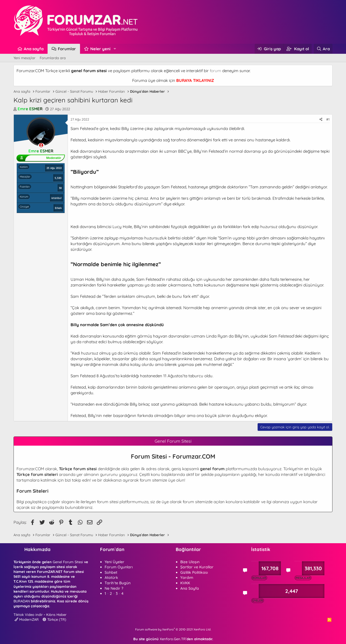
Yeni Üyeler (114, 562)
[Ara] (323, 49)
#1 (328, 119)
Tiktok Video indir (28, 615)
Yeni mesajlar (24, 58)
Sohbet (111, 572)
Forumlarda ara (53, 58)
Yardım (187, 578)
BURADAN (22, 601)
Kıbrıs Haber (56, 615)
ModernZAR (27, 619)
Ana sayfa (34, 49)
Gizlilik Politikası (194, 572)
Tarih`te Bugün (118, 583)
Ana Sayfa (190, 588)
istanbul (56, 198)
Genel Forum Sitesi (68, 562)
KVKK (185, 583)
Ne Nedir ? (114, 588)
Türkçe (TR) (54, 619)
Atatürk (111, 578)
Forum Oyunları (119, 567)
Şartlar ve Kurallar (197, 567)
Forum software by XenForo (173, 629)
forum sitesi (108, 502)
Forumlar (67, 49)
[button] (115, 49)
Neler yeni (100, 49)
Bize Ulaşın (190, 562)
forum (215, 71)
